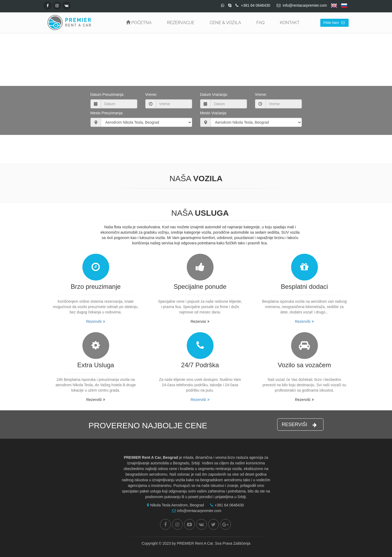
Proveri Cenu (195, 147)
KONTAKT (290, 23)
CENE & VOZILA (225, 23)
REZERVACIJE (181, 23)
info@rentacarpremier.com (195, 511)
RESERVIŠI (299, 425)
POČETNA (139, 23)
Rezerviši (96, 321)
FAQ (260, 23)
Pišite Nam (334, 23)
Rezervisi (200, 321)
